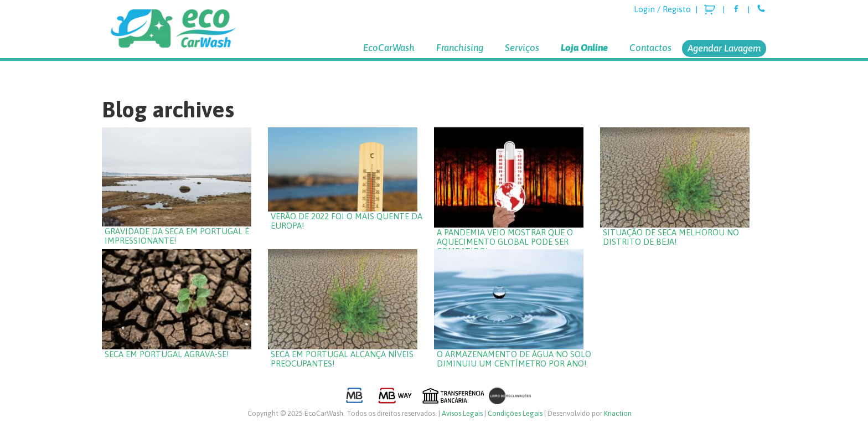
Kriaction (618, 413)
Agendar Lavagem (724, 48)
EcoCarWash (389, 48)
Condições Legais (515, 413)
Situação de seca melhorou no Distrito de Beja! (671, 237)
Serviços (522, 48)
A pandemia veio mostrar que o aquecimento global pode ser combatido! (505, 242)
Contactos (650, 48)
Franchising (460, 48)
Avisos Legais (462, 413)
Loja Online (584, 48)
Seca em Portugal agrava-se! (167, 354)
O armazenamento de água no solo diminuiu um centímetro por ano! (514, 359)
